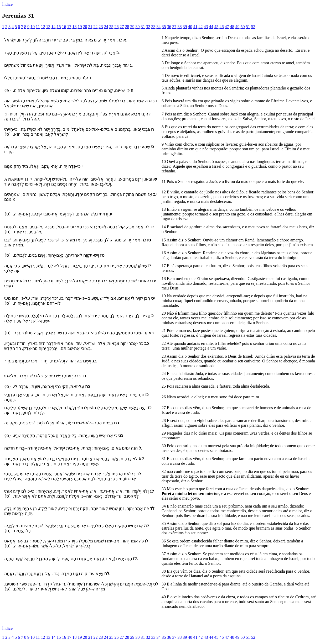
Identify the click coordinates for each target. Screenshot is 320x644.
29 (132, 27)
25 (111, 27)
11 (38, 27)
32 (148, 27)
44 (211, 27)
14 (53, 27)
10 (33, 27)
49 (237, 27)
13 (48, 27)
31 (143, 27)
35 (164, 27)
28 (127, 27)
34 (158, 27)
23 (101, 27)
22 (95, 27)
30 (137, 27)
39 (185, 27)
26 (116, 27)
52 (253, 27)
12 (43, 27)
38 (179, 27)
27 (122, 27)
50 (242, 27)
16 (64, 27)
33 (153, 27)
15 (59, 27)
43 (206, 27)
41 (195, 27)
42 (200, 27)
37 (174, 27)
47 (227, 27)
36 (169, 27)
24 (106, 27)
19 (80, 27)
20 (85, 27)
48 (232, 27)
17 (69, 27)
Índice (7, 4)
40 (190, 27)
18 (74, 27)
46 (221, 27)
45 (216, 27)
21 (90, 27)
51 (248, 27)
